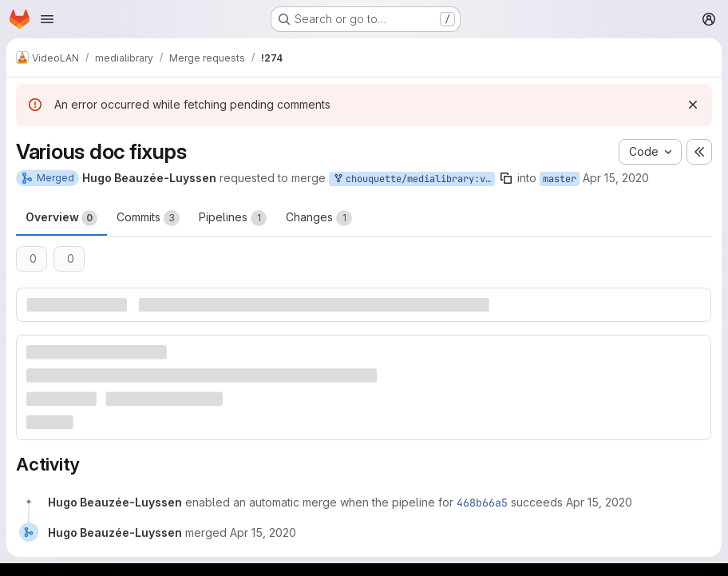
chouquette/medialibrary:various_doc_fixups (413, 179)
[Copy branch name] (506, 178)
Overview (61, 218)
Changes (319, 218)
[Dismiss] (693, 105)
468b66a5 (482, 503)
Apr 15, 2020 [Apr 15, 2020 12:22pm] (616, 178)
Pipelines (233, 218)
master (560, 179)
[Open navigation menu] (47, 19)
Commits (148, 218)
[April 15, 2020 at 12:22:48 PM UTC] (599, 502)
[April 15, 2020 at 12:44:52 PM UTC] (263, 532)
